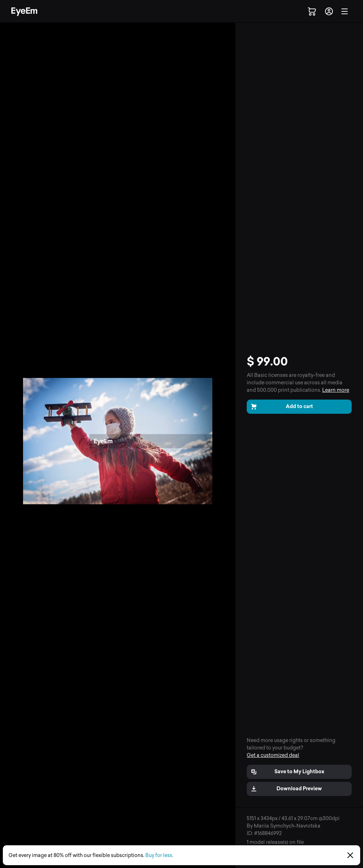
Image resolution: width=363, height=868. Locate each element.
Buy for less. (159, 855)
